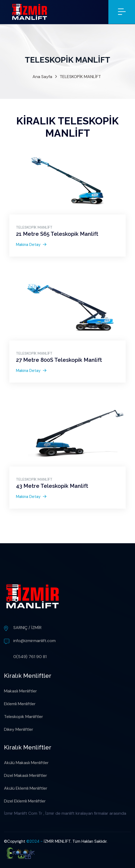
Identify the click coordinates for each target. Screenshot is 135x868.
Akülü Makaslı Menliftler (26, 763)
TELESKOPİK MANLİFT (80, 77)
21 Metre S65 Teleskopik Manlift (57, 234)
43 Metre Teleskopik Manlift (52, 486)
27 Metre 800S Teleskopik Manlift (59, 360)
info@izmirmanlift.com (34, 641)
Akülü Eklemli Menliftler (26, 788)
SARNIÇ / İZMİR (27, 628)
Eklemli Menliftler (20, 704)
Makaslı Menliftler (21, 691)
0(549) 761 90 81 (30, 657)
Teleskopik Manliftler (24, 717)
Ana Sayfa (42, 77)
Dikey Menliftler (19, 729)
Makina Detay (31, 245)
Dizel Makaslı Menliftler (26, 775)
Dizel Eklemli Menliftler (25, 801)
